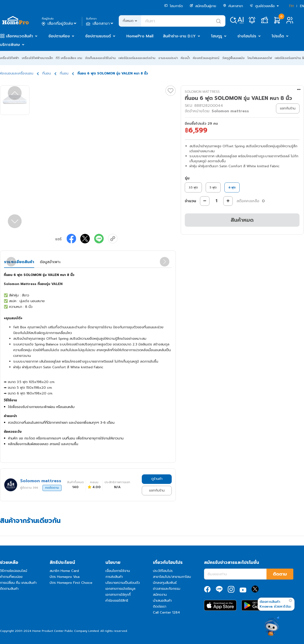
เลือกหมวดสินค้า (19, 36)
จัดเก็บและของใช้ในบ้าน (100, 58)
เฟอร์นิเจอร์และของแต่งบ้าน (137, 58)
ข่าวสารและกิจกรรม (167, 589)
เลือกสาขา (100, 24)
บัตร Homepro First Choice (71, 583)
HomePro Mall (140, 36)
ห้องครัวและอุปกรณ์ (206, 58)
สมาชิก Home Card (64, 571)
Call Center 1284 (166, 612)
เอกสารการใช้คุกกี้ (118, 595)
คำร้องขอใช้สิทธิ (117, 601)
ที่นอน (47, 73)
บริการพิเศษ (10, 45)
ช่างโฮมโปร (247, 36)
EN (302, 6)
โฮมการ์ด (174, 6)
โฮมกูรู (217, 36)
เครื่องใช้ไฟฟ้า (9, 58)
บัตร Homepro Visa (65, 577)
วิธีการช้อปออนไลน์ (14, 571)
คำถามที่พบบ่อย (11, 577)
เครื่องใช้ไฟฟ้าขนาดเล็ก (37, 58)
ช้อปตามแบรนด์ (98, 36)
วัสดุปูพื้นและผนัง (233, 58)
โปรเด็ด (278, 36)
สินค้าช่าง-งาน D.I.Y (179, 36)
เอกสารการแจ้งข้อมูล (120, 589)
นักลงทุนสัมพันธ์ (165, 583)
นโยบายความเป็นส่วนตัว (123, 583)
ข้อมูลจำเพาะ (50, 262)
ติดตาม (280, 574)
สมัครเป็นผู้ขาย (203, 6)
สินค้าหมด (242, 220)
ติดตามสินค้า (9, 589)
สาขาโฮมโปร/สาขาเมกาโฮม (172, 577)
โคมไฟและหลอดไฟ (260, 58)
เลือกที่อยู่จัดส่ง (59, 24)
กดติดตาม (52, 488)
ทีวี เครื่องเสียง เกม (69, 58)
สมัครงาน (160, 595)
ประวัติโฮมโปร (163, 571)
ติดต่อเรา (160, 607)
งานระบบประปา (168, 58)
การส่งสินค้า (114, 577)
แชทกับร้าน (157, 490)
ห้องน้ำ (185, 58)
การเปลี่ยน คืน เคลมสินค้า (18, 583)
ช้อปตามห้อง (59, 36)
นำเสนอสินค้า (162, 601)
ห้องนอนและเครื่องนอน (17, 73)
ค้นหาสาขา (233, 6)
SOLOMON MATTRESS (202, 92)
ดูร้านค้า (157, 479)
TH (291, 6)
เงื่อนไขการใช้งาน (118, 571)
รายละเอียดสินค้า (19, 262)
